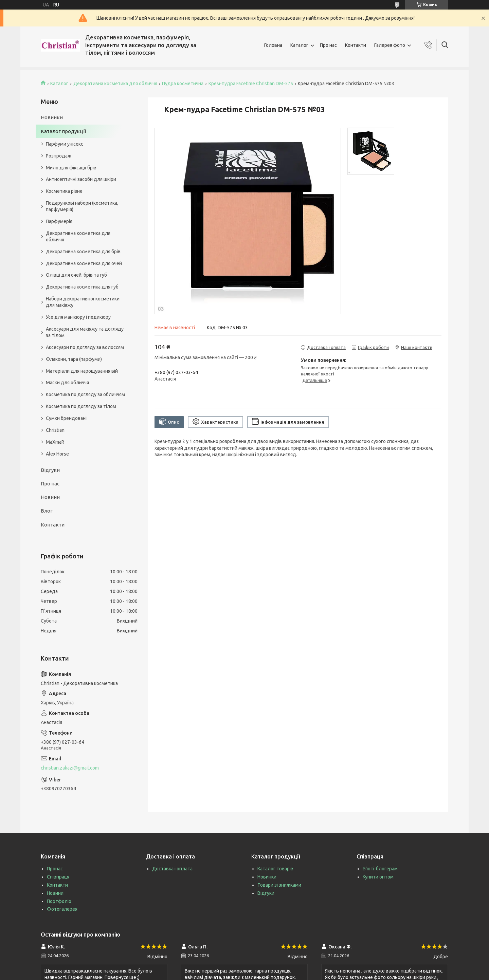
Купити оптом (378, 877)
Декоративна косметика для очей (84, 263)
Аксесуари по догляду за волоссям (85, 347)
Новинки (52, 117)
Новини (50, 497)
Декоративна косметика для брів (83, 252)
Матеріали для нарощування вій (82, 371)
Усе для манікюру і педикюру (78, 317)
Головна (273, 45)
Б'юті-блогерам (380, 869)
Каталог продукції (63, 131)
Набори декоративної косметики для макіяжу (83, 302)
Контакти (356, 45)
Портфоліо (59, 901)
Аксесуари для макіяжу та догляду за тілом (85, 332)
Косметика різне (64, 191)
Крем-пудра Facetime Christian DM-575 (251, 84)
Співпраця (58, 877)
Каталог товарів (275, 869)
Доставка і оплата (172, 869)
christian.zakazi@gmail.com (70, 768)
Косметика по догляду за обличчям (85, 394)
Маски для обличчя (67, 383)
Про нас (328, 45)
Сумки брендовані (66, 418)
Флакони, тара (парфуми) (74, 359)
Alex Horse (57, 454)
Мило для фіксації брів (71, 168)
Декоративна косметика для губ (82, 287)
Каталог (299, 45)
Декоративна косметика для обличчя (115, 84)
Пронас (55, 869)
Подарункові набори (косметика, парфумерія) (82, 206)
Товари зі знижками (279, 885)
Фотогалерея (62, 909)
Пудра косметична (183, 84)
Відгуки (50, 470)
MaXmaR (55, 442)
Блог (47, 511)
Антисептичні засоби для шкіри (81, 179)
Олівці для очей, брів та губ (76, 275)
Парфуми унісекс (65, 144)
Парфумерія (59, 221)
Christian (55, 430)
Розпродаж (59, 156)
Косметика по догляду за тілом (81, 406)
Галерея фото (390, 45)
